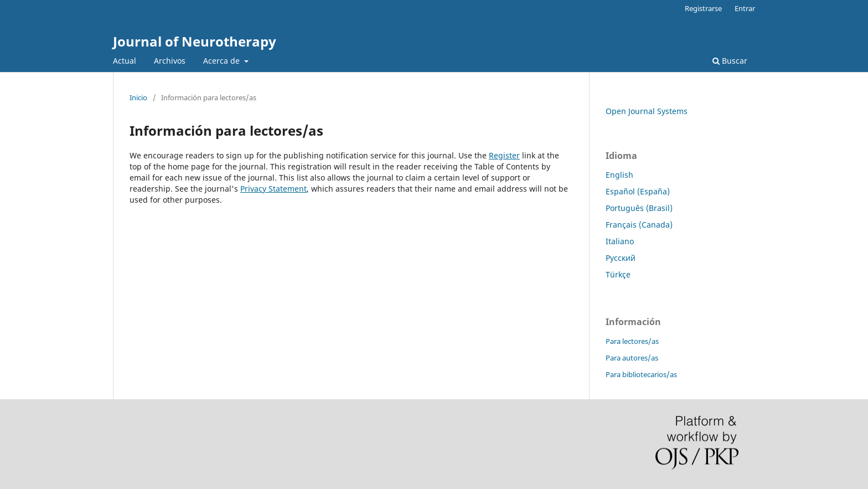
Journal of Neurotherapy (195, 41)
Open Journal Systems (647, 111)
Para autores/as (632, 358)
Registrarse (703, 8)
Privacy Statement (273, 189)
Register (504, 155)
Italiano (620, 241)
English (619, 175)
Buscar (730, 61)
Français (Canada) (639, 225)
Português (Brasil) (639, 208)
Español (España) (638, 191)
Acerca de (223, 61)
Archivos (170, 61)
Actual (125, 61)
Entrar (745, 8)
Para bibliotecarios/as (641, 374)
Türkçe (618, 274)
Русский (621, 258)
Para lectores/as (632, 341)
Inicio (138, 97)
